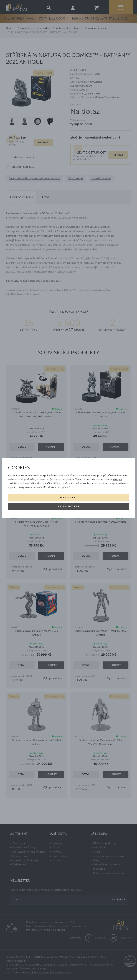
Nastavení (68, 498)
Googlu (118, 480)
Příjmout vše (69, 507)
